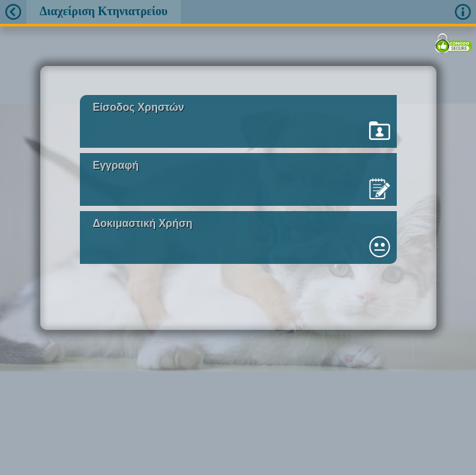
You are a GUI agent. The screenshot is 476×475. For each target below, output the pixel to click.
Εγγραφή (116, 165)
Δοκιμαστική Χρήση (143, 223)
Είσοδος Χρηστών (139, 107)
